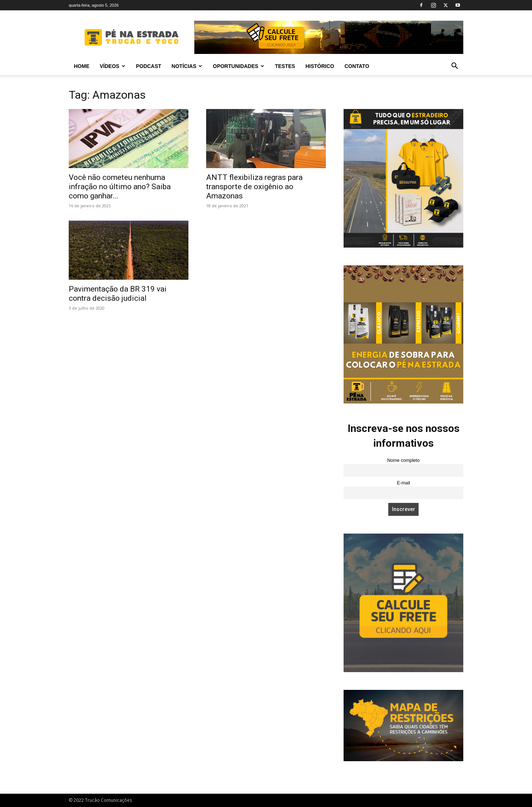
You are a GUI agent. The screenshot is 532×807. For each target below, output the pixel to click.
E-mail (403, 483)
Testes (285, 66)
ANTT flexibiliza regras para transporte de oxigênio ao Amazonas (254, 187)
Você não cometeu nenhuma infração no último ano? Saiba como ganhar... (120, 187)
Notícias (187, 66)
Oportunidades (238, 66)
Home (82, 66)
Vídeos (112, 66)
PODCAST (149, 66)
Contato (357, 66)
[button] (454, 67)
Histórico (320, 66)
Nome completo (403, 460)
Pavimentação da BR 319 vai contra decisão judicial (118, 294)
